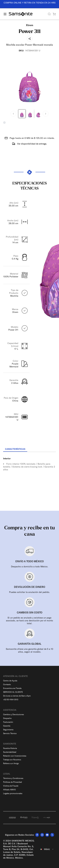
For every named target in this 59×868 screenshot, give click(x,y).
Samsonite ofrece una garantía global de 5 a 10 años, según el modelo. (29, 650)
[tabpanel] (29, 480)
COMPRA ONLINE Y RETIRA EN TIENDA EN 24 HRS (30, 3)
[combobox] (47, 849)
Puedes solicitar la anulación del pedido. (29, 592)
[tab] (15, 449)
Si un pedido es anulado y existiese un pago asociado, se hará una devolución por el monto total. (29, 621)
